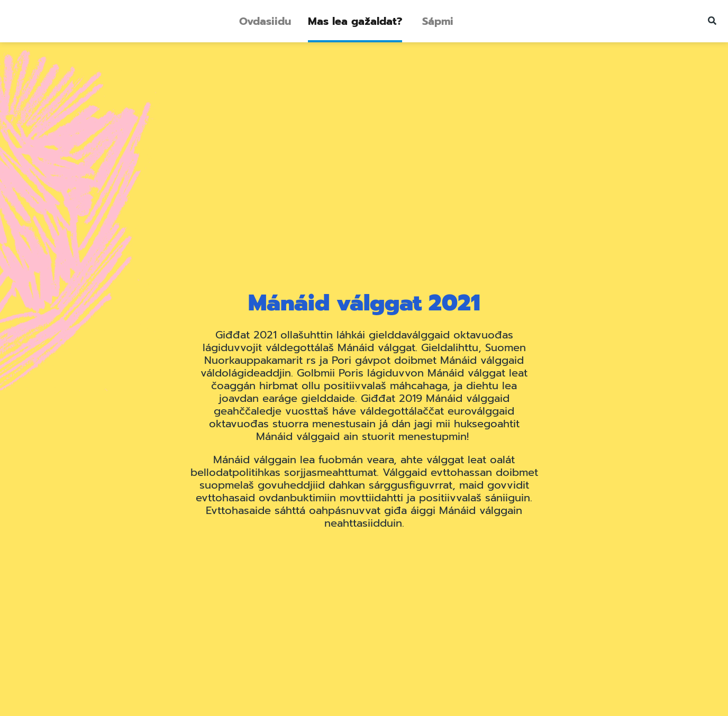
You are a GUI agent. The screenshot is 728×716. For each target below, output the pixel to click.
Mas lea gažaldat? (355, 21)
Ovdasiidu (265, 21)
